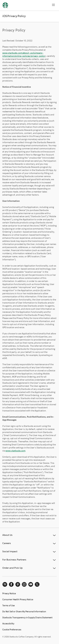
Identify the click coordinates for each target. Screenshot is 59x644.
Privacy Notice (9, 593)
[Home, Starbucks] (5, 6)
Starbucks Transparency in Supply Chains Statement (27, 618)
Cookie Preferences (12, 630)
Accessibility (8, 624)
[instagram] (24, 584)
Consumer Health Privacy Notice (18, 600)
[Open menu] (53, 5)
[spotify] (5, 584)
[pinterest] (18, 584)
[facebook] (11, 584)
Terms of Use (9, 606)
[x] (37, 584)
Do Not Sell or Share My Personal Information (24, 612)
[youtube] (31, 584)
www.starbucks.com (15, 451)
